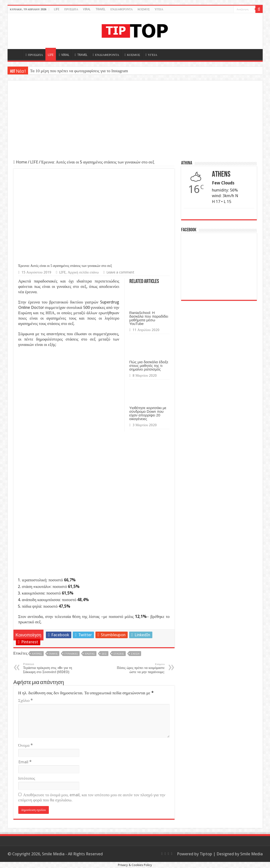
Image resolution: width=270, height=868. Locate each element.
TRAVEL (100, 9)
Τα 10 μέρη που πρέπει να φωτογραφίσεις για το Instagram (79, 71)
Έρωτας (90, 654)
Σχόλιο (26, 700)
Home (20, 162)
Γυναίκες (71, 654)
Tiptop (206, 854)
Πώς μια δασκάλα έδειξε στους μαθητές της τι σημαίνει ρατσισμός (149, 366)
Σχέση (135, 654)
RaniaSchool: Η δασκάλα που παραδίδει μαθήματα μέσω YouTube (149, 318)
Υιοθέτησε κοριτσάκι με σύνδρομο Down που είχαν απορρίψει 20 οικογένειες (148, 413)
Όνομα (26, 745)
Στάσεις (119, 654)
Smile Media (251, 854)
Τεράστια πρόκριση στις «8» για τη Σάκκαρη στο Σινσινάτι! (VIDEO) (48, 668)
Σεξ (104, 654)
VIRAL (87, 9)
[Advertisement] (135, 123)
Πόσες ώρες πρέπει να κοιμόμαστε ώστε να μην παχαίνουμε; (140, 668)
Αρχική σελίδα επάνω (83, 272)
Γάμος (53, 654)
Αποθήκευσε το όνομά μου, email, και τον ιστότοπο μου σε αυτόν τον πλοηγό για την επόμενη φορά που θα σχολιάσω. (92, 797)
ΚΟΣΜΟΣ (144, 9)
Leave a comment (120, 272)
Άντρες (37, 654)
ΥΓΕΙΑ (159, 9)
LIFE (57, 9)
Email (25, 762)
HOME (16, 54)
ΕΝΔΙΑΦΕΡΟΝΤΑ (121, 9)
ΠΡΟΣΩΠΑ (71, 9)
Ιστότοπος (27, 778)
